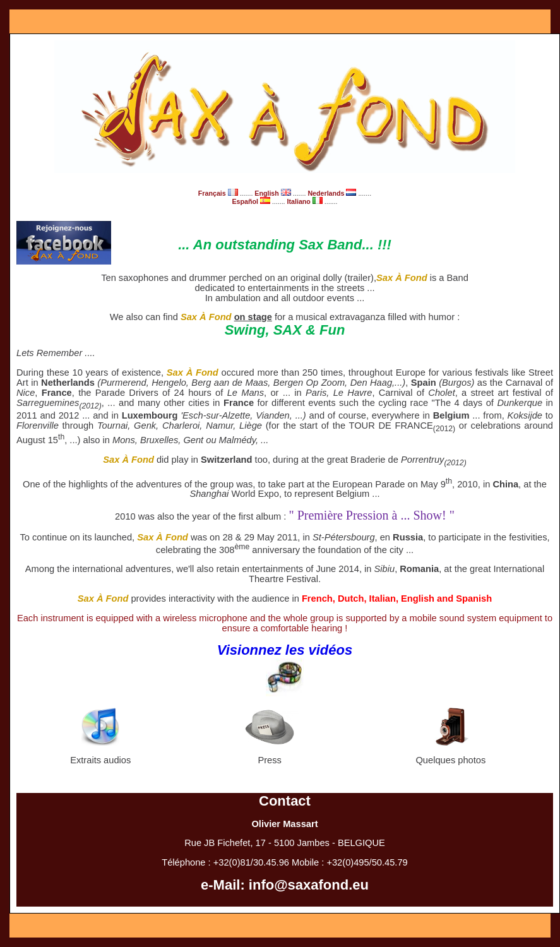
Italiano (306, 201)
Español (252, 201)
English (273, 193)
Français (219, 193)
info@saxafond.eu (309, 885)
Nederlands (333, 193)
